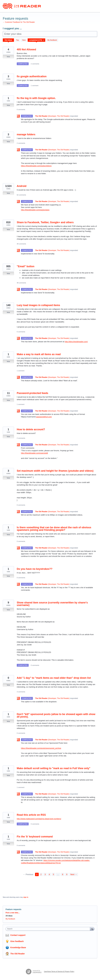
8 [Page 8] (63, 874)
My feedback (52, 40)
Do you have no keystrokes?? (35, 569)
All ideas (9, 916)
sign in (26, 897)
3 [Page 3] (45, 874)
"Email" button (26, 266)
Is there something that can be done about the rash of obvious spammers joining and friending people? (54, 529)
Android (22, 186)
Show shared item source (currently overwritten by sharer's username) (52, 604)
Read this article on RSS (31, 815)
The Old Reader (18, 954)
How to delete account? (31, 429)
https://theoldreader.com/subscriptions (36, 166)
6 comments (21, 332)
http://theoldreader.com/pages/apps (35, 210)
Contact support (18, 935)
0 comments (21, 109)
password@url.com (44, 417)
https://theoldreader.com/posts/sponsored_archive (41, 748)
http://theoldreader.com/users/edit (34, 453)
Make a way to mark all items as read (39, 354)
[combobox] (48, 929)
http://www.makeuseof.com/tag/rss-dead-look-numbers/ (39, 819)
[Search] (92, 929)
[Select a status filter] (37, 40)
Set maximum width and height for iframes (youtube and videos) (55, 471)
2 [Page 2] (41, 874)
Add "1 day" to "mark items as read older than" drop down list (54, 678)
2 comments (35, 64)
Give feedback (17, 941)
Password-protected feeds (32, 393)
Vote (8, 57)
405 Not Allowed (26, 49)
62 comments (21, 195)
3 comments (21, 692)
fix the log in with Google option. (36, 98)
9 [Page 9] (67, 874)
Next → (74, 874)
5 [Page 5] (53, 874)
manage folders (26, 134)
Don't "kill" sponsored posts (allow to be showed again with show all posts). (56, 715)
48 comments (21, 283)
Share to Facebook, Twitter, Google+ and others (45, 222)
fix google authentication (32, 76)
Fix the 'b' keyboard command (35, 837)
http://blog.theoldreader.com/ (76, 342)
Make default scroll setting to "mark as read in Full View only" (54, 768)
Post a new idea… (13, 913)
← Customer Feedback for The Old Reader (19, 22)
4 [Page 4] (49, 874)
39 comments (21, 244)
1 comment (34, 86)
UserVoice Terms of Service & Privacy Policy (59, 971)
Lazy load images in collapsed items (38, 305)
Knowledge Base (18, 947)
